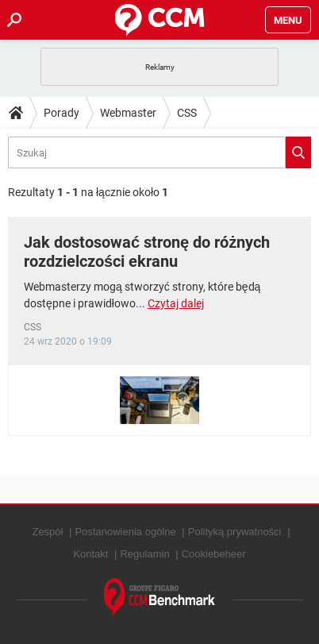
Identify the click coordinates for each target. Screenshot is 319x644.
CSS (187, 113)
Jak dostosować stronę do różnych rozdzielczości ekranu (147, 252)
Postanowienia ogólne (126, 532)
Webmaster (128, 113)
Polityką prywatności (235, 532)
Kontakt (90, 554)
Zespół (47, 532)
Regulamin (144, 554)
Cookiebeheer (214, 554)
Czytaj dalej (176, 303)
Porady (61, 113)
